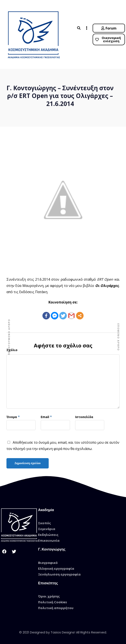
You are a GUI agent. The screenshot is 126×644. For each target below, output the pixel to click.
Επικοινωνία (49, 540)
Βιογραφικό (48, 563)
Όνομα (12, 417)
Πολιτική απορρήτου (56, 608)
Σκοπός (44, 523)
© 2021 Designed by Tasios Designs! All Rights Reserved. (63, 632)
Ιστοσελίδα (84, 417)
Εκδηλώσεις (48, 535)
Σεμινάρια (47, 529)
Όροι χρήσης (49, 596)
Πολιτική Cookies (53, 602)
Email (45, 417)
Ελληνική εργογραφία (56, 568)
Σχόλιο (12, 350)
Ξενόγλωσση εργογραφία (59, 574)
